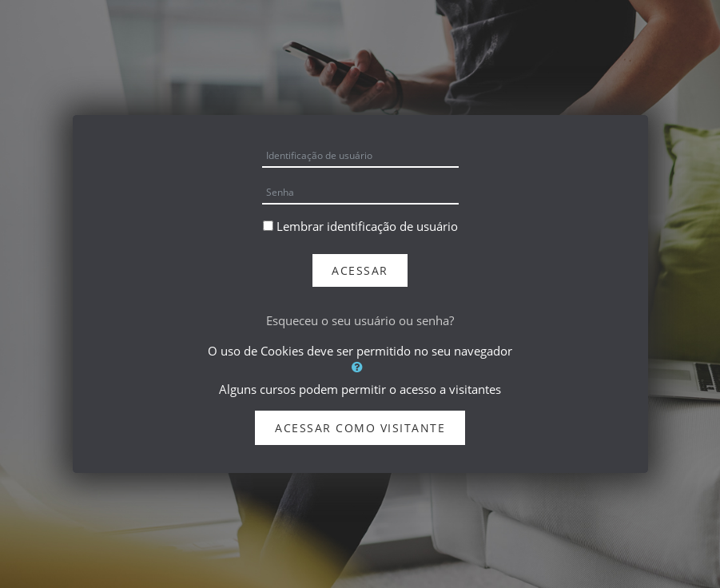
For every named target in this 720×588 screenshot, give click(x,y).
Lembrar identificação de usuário (367, 226)
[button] (360, 367)
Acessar (360, 270)
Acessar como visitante (360, 428)
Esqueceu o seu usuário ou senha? (360, 320)
